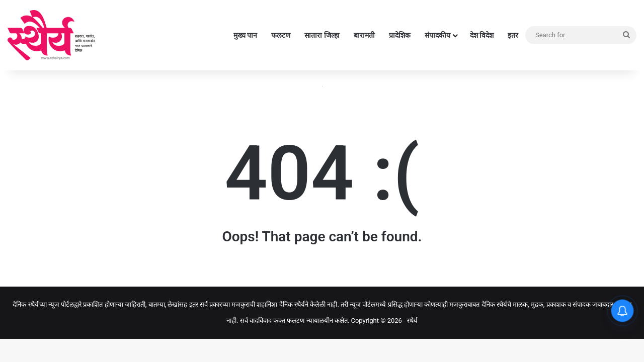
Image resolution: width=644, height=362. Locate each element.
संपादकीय (437, 35)
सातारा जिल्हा (322, 35)
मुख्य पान (245, 35)
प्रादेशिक (400, 35)
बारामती (364, 35)
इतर (513, 35)
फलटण (281, 35)
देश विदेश (482, 35)
